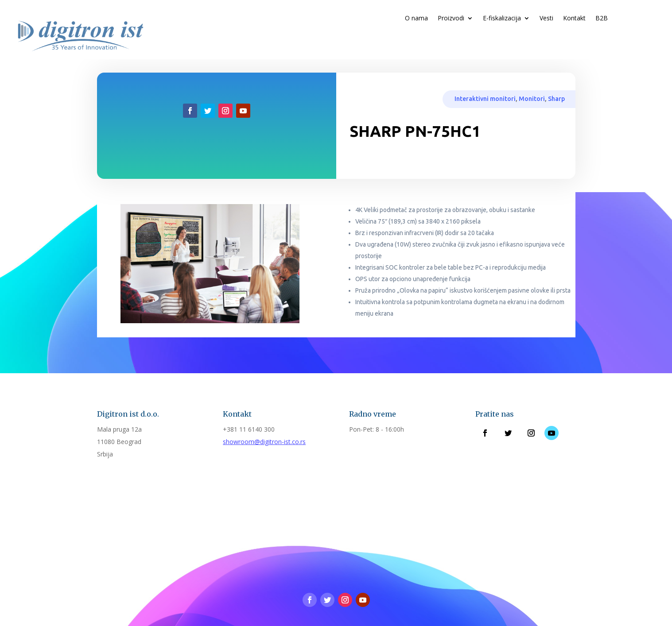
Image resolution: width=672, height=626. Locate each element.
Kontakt (574, 19)
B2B (602, 19)
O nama (416, 19)
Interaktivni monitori (485, 99)
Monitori (532, 99)
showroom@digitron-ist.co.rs (264, 442)
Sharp (556, 99)
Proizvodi (451, 19)
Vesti (546, 19)
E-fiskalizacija (502, 19)
